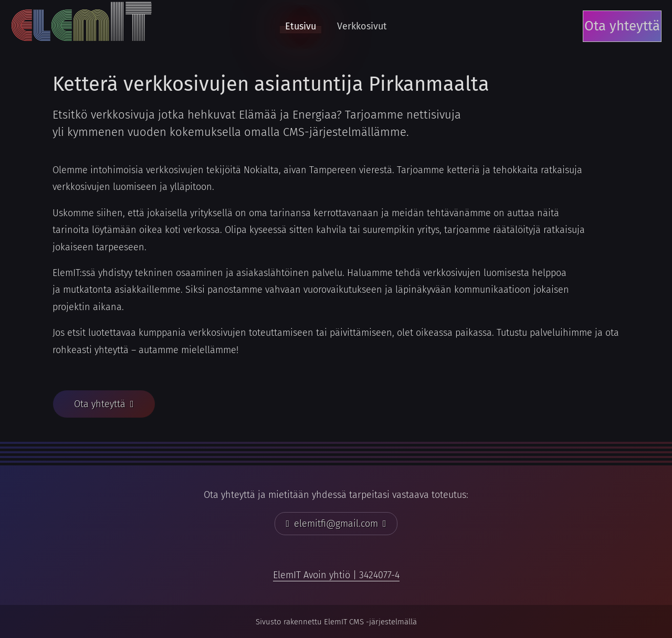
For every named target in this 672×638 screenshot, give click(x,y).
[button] (104, 404)
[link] (336, 575)
